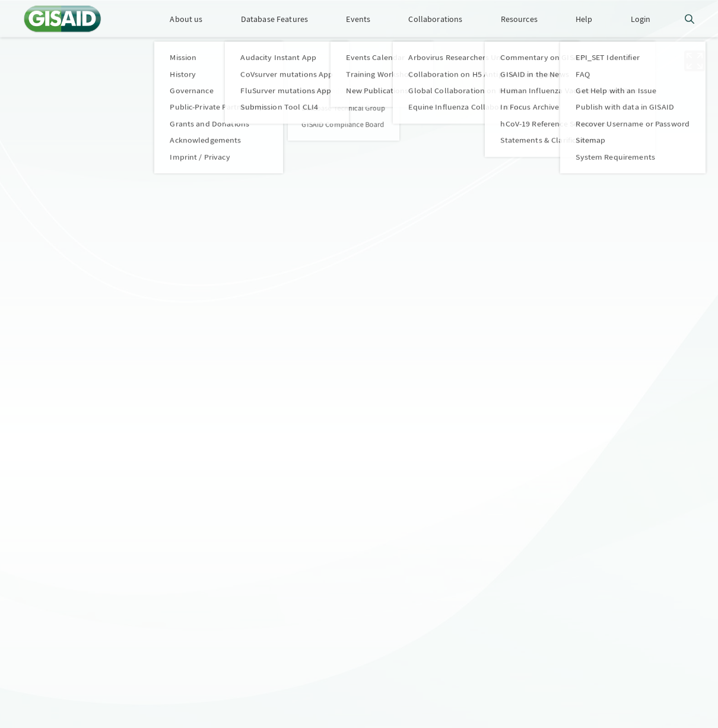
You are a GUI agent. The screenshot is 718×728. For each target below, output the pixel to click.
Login (641, 19)
